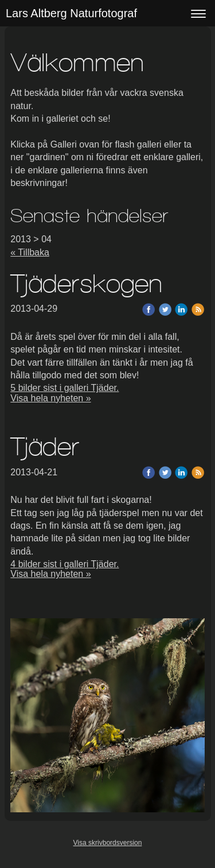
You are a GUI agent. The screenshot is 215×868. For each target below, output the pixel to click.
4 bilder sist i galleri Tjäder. (64, 564)
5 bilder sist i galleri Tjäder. (64, 388)
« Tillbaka (30, 252)
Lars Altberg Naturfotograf (71, 13)
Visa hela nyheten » (50, 398)
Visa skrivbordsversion (108, 843)
